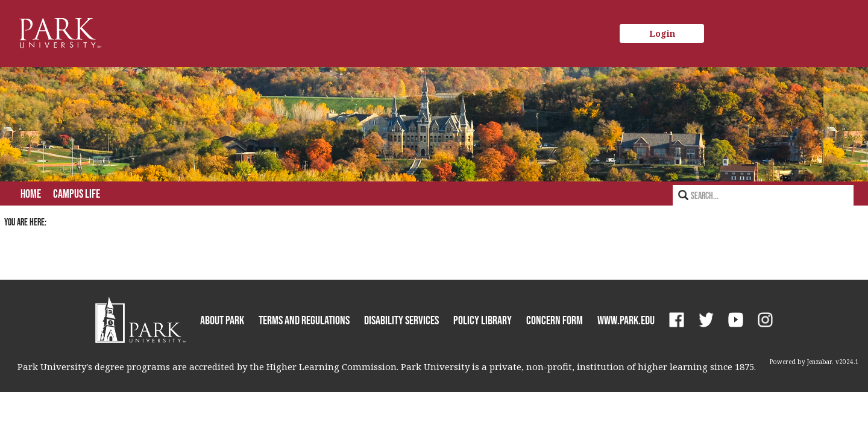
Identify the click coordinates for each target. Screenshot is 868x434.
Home (31, 193)
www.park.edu (626, 320)
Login (662, 33)
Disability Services (401, 320)
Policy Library (483, 320)
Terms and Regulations (304, 320)
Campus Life (77, 193)
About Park (222, 320)
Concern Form (555, 320)
